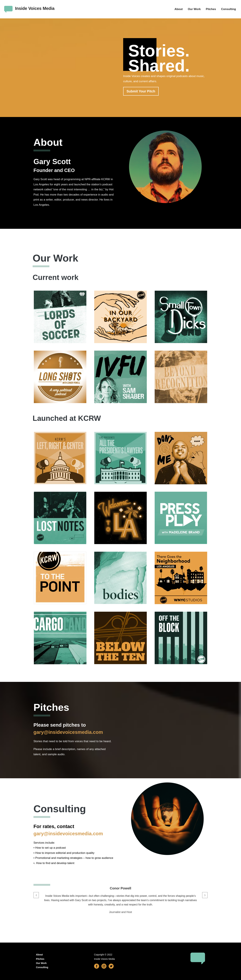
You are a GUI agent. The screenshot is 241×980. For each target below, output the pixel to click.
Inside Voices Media (35, 8)
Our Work (194, 9)
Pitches (211, 9)
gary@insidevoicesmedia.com (68, 732)
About (178, 9)
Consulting (229, 9)
